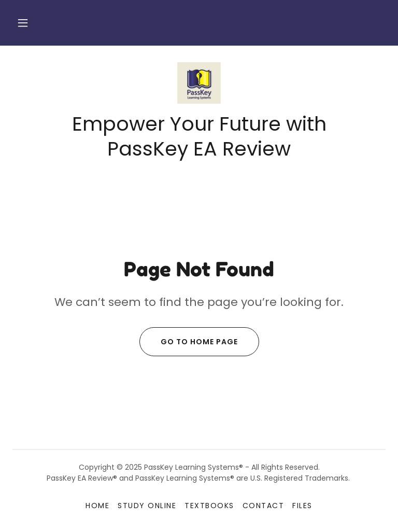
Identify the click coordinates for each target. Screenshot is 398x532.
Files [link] (302, 506)
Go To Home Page (189, 342)
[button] (23, 23)
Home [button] (97, 506)
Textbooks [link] (209, 506)
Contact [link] (264, 506)
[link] (199, 83)
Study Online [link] (147, 506)
